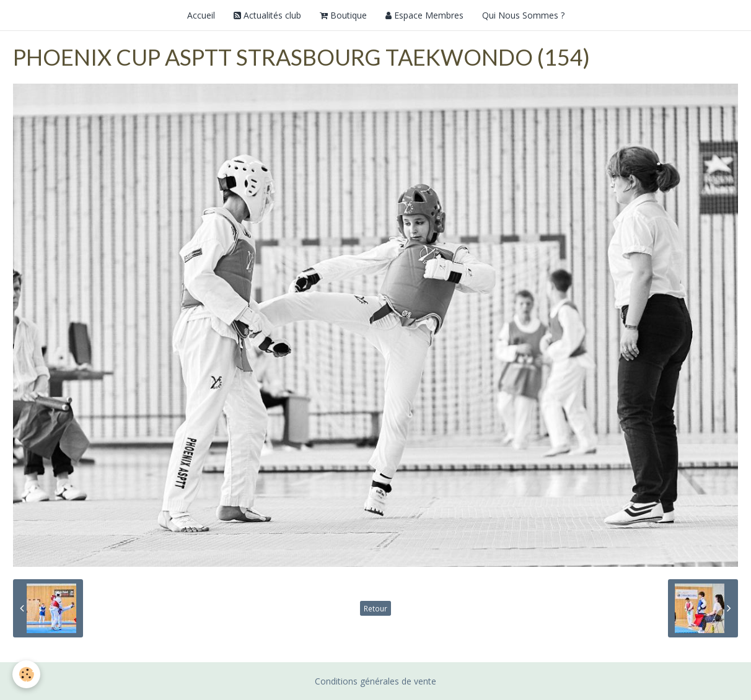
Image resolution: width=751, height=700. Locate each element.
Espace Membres (424, 15)
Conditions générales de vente (375, 681)
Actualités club (267, 15)
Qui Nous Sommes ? (523, 15)
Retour (375, 608)
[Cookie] (26, 674)
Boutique (343, 15)
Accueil (201, 15)
